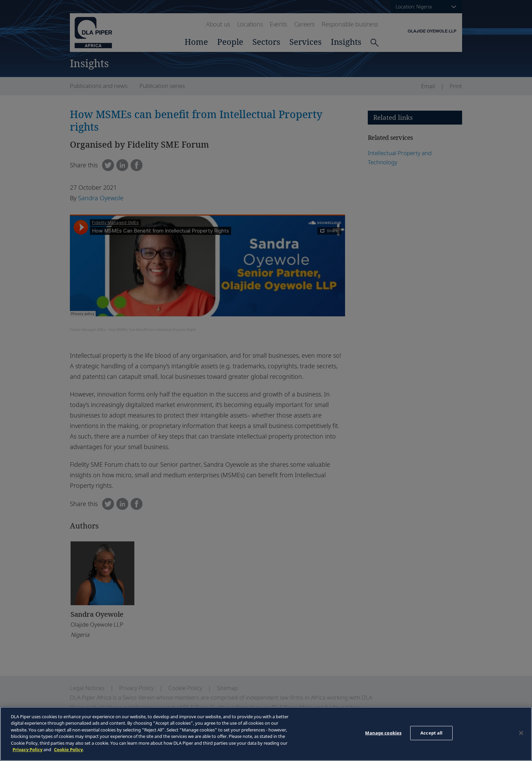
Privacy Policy (27, 749)
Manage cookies (383, 733)
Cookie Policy (68, 749)
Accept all (431, 733)
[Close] (521, 733)
